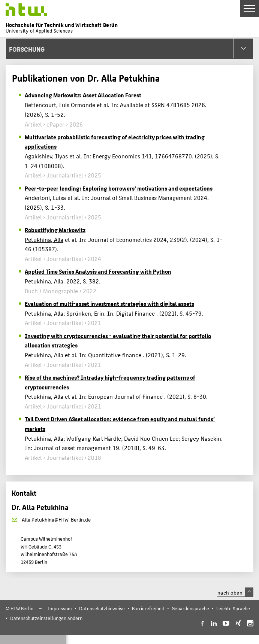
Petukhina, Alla (44, 239)
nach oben (235, 592)
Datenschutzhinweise (102, 608)
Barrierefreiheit (148, 608)
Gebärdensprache (190, 608)
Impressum (60, 608)
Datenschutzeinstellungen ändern (46, 618)
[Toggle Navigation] (249, 8)
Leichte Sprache (233, 608)
